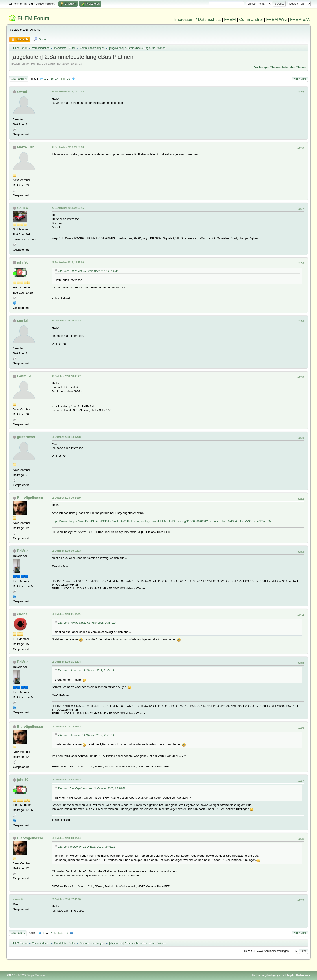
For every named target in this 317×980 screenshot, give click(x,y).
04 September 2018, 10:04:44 (68, 91)
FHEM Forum (33, 18)
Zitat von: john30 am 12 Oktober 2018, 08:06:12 (87, 847)
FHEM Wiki (276, 19)
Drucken (300, 79)
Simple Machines (36, 975)
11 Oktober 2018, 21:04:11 (66, 614)
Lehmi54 (24, 376)
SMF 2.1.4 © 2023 (16, 975)
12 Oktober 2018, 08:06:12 (66, 780)
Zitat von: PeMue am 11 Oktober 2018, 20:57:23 (87, 623)
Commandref (251, 19)
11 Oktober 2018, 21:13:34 (66, 662)
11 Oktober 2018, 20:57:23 (66, 551)
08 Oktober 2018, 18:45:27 (66, 376)
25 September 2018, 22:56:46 (68, 208)
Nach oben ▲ (303, 975)
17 (57, 79)
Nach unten (19, 79)
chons (22, 614)
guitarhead (26, 437)
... (49, 79)
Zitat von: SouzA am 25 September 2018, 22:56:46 (88, 271)
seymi (22, 92)
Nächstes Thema (294, 67)
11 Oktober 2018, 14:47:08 (66, 437)
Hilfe (253, 975)
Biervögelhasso (30, 498)
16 (52, 79)
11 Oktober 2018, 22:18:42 (66, 727)
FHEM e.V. (300, 19)
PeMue (23, 551)
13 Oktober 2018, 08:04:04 (66, 838)
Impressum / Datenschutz (197, 19)
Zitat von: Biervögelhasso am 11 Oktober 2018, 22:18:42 (92, 788)
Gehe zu (249, 951)
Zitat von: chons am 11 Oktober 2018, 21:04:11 (86, 671)
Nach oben (18, 933)
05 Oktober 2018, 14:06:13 (66, 320)
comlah (23, 321)
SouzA (22, 208)
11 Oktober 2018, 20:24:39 (66, 498)
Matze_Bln (26, 147)
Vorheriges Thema (267, 67)
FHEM (230, 19)
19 (69, 79)
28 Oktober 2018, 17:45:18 (66, 899)
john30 (23, 262)
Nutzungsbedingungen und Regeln (276, 975)
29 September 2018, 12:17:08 (68, 262)
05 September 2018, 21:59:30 (68, 147)
